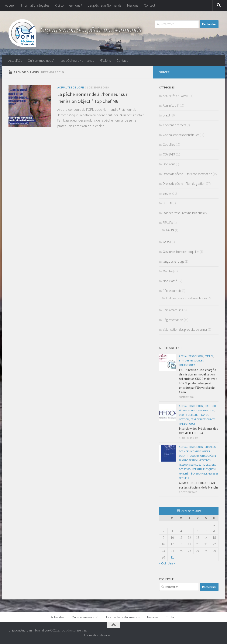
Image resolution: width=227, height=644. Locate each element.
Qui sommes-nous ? (69, 5)
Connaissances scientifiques (181, 135)
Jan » (172, 563)
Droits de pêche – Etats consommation (188, 174)
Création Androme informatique (29, 630)
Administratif (171, 106)
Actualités (15, 60)
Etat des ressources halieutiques (183, 213)
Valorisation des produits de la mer (185, 330)
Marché (168, 271)
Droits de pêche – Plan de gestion (184, 184)
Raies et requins (173, 310)
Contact (149, 5)
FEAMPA (168, 223)
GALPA (170, 230)
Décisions (169, 164)
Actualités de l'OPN (71, 87)
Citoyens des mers (174, 125)
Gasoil (167, 242)
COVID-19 (169, 154)
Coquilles (169, 145)
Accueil (10, 5)
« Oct (163, 563)
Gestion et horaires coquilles (181, 252)
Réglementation (173, 320)
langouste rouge (174, 261)
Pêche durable (172, 291)
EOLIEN (167, 203)
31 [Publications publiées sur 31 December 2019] (172, 557)
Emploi (167, 193)
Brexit (166, 115)
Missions (133, 5)
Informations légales (35, 5)
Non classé (170, 281)
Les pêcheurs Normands (105, 5)
